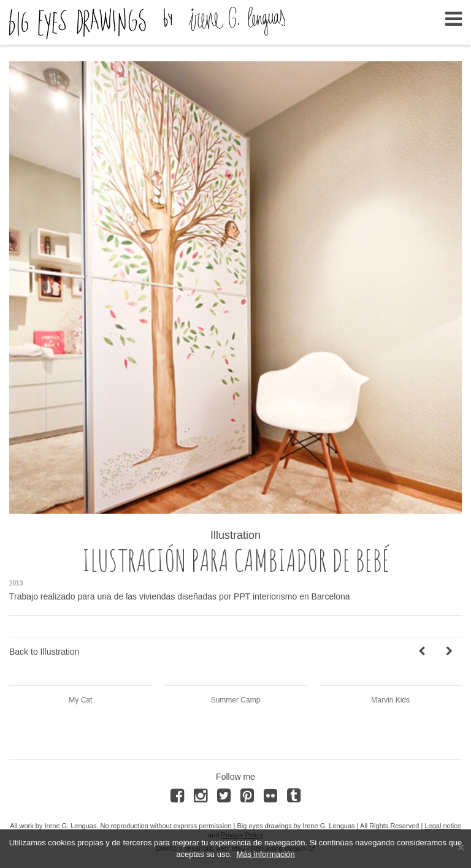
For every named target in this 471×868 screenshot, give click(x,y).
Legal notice (442, 826)
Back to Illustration (44, 652)
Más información (265, 854)
